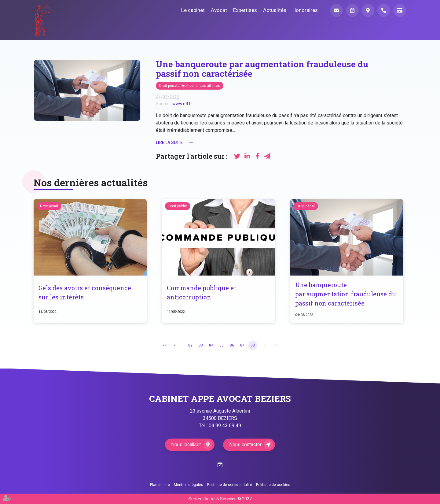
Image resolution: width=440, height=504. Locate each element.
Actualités (274, 10)
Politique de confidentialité (230, 485)
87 (242, 346)
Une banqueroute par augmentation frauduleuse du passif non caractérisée (346, 294)
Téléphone (384, 10)
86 (232, 346)
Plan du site (160, 485)
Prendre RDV (352, 10)
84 (211, 346)
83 (201, 346)
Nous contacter (246, 445)
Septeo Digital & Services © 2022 (220, 499)
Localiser (368, 10)
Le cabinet (193, 10)
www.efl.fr (182, 104)
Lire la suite (169, 143)
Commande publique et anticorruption (202, 293)
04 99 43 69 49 (225, 426)
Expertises (245, 10)
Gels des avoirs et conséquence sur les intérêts (85, 293)
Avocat (219, 10)
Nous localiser (186, 445)
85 (222, 346)
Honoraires (305, 10)
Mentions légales (189, 485)
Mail (336, 10)
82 (190, 346)
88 (253, 346)
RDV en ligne (428, 252)
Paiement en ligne (400, 10)
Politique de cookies (273, 485)
